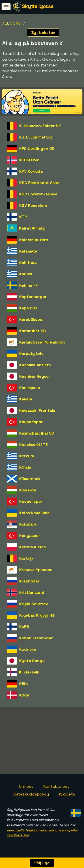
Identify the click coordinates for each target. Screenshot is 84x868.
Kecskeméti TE (33, 444)
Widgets (67, 797)
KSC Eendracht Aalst (40, 183)
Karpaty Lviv (31, 353)
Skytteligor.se (38, 6)
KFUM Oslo (29, 160)
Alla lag (12, 23)
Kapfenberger (33, 297)
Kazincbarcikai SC (37, 433)
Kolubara (28, 524)
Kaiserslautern (34, 240)
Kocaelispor (31, 501)
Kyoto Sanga (32, 661)
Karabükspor (32, 319)
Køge (24, 695)
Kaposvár (28, 308)
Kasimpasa (30, 388)
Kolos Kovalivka (34, 513)
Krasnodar (29, 581)
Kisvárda (28, 490)
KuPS (24, 627)
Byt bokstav (43, 32)
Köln (24, 684)
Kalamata (28, 251)
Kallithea (28, 262)
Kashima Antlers (35, 365)
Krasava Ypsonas (36, 570)
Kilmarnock (30, 479)
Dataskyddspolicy (31, 797)
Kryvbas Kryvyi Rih (37, 615)
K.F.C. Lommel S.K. (36, 137)
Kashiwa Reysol (34, 376)
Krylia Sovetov (34, 604)
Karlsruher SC (33, 331)
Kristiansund (32, 592)
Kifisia (25, 467)
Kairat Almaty (32, 228)
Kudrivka (28, 649)
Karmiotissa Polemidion (42, 342)
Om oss (26, 788)
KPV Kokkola (31, 171)
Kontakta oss (56, 788)
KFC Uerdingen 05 (37, 148)
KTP (23, 217)
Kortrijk (26, 558)
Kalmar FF (29, 285)
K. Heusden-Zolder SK (40, 126)
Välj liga (42, 863)
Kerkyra (27, 456)
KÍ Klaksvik (29, 672)
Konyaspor (30, 536)
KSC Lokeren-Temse (38, 194)
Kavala (26, 399)
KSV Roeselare (33, 205)
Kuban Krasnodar (36, 638)
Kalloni (26, 274)
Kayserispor (31, 422)
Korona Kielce (33, 547)
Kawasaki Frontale (37, 410)
